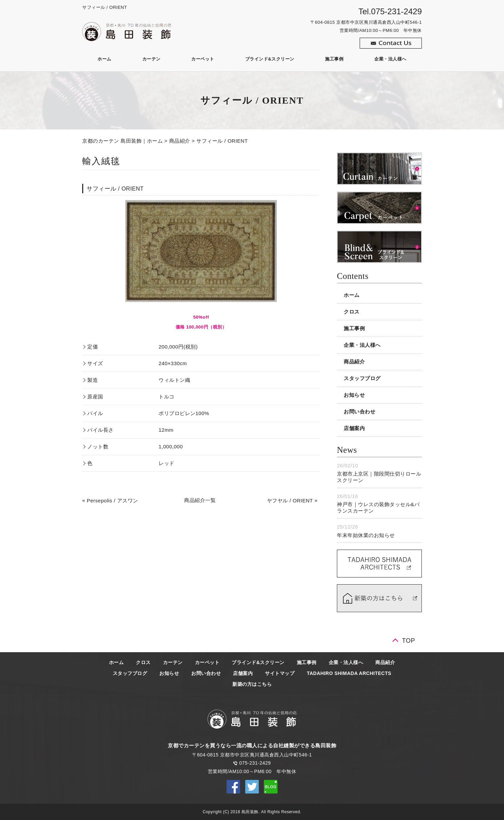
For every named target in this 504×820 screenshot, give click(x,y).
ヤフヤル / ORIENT (290, 501)
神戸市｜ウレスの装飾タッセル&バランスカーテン (378, 508)
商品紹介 (180, 141)
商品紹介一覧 (200, 500)
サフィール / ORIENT (222, 141)
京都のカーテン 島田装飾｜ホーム (122, 141)
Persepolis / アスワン (113, 501)
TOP (409, 641)
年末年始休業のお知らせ (366, 535)
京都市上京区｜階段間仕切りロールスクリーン (379, 477)
